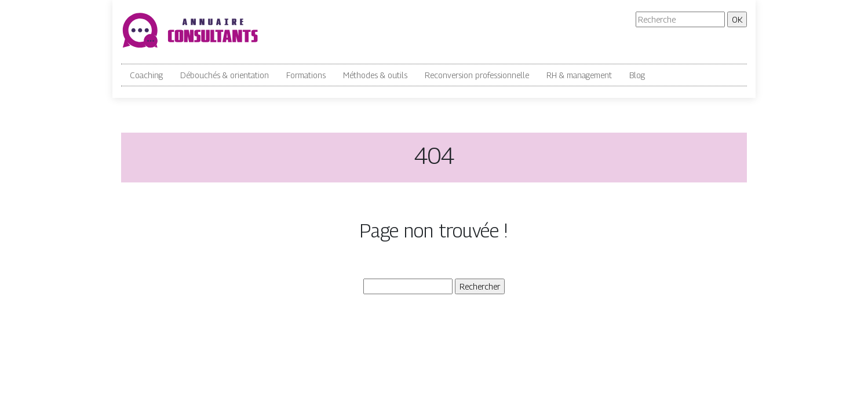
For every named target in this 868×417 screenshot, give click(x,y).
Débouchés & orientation (225, 75)
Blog (637, 75)
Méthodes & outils (375, 75)
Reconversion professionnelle (477, 75)
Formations (306, 75)
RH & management (579, 75)
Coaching (146, 75)
